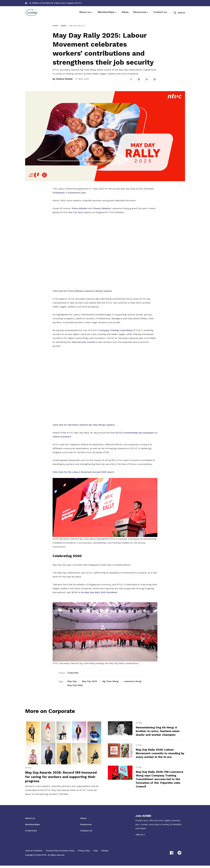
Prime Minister (80, 208)
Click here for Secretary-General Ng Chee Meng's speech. (84, 424)
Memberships (32, 827)
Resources (86, 827)
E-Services (31, 833)
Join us (139, 837)
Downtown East (77, 192)
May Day (72, 680)
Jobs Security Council (83, 341)
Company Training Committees (116, 330)
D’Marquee (59, 192)
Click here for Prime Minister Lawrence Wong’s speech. (82, 290)
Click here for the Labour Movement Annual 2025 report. (83, 471)
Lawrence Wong (133, 680)
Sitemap (105, 853)
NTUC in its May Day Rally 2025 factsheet (94, 592)
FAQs (96, 853)
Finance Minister (102, 208)
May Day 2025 (89, 680)
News (64, 26)
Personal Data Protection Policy (60, 853)
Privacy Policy (84, 853)
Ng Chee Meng (110, 680)
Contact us (86, 833)
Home (55, 26)
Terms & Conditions (34, 853)
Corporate (73, 672)
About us (30, 821)
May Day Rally (75, 684)
